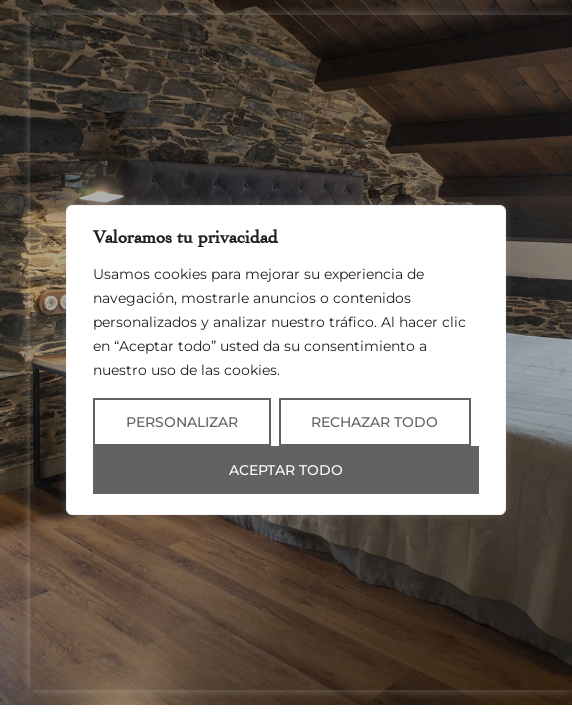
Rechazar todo (374, 422)
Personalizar (182, 422)
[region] (286, 360)
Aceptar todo (286, 470)
